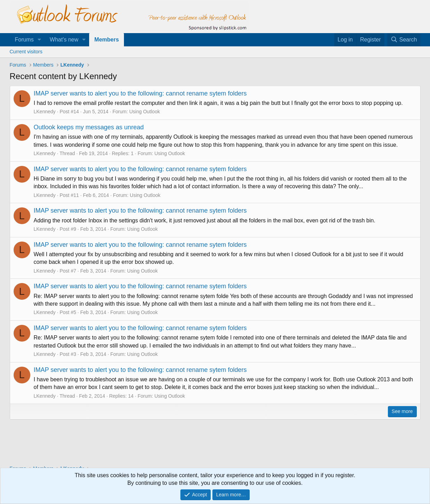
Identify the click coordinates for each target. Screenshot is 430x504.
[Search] (404, 40)
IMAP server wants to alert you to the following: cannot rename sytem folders (140, 93)
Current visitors (26, 52)
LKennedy (45, 112)
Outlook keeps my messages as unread (89, 127)
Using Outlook (144, 112)
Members (107, 40)
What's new (64, 40)
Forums (24, 40)
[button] (40, 40)
